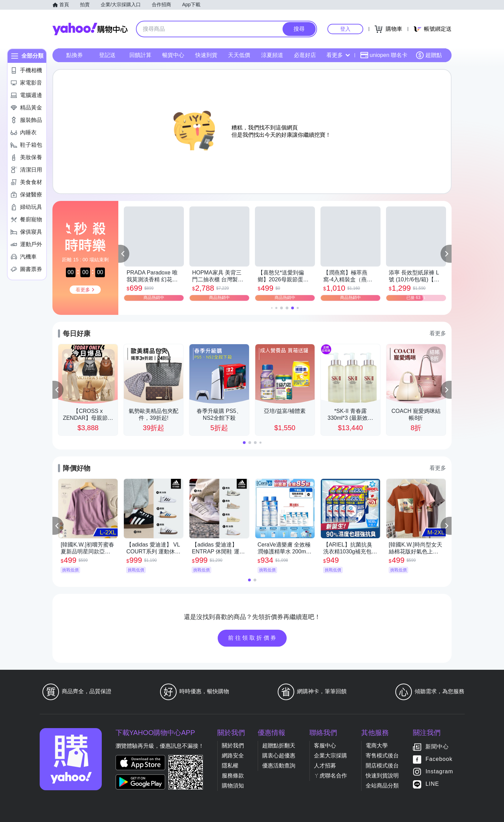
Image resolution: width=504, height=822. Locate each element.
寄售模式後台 (382, 756)
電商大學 (377, 746)
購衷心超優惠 (279, 756)
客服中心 (325, 746)
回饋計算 (140, 55)
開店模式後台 (382, 766)
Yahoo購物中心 (90, 29)
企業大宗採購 (330, 756)
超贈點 (429, 55)
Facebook (439, 759)
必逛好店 (305, 55)
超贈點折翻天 (279, 746)
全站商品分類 (382, 786)
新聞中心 (437, 747)
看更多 (338, 55)
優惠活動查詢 (279, 766)
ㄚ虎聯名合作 (330, 776)
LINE (432, 784)
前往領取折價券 (253, 638)
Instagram (439, 772)
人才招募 (325, 766)
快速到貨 (206, 55)
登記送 (107, 55)
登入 (345, 29)
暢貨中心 (173, 55)
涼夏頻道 (272, 55)
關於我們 (233, 746)
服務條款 (233, 776)
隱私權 (230, 766)
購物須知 (233, 786)
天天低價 (239, 55)
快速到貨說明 (382, 776)
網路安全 (233, 756)
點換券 (75, 55)
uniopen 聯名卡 (384, 55)
